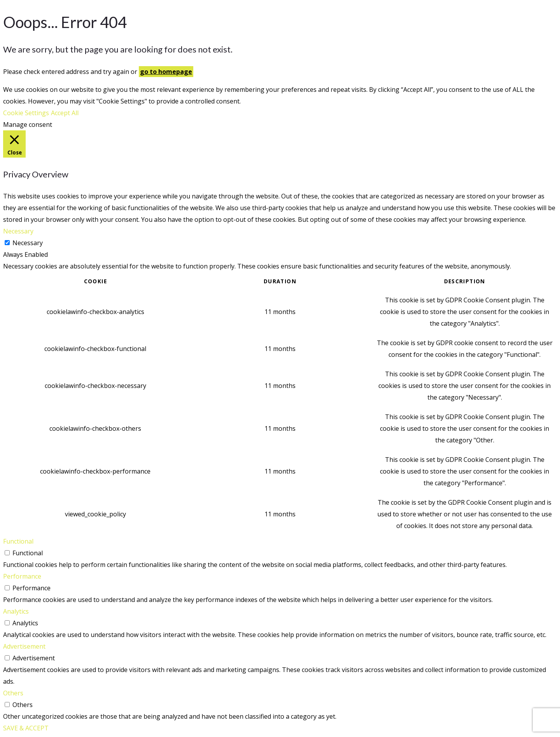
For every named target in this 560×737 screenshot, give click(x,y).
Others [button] (13, 693)
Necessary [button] (18, 231)
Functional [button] (18, 541)
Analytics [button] (16, 611)
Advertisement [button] (24, 646)
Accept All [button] (65, 113)
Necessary (28, 243)
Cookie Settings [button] (26, 113)
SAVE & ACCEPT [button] (26, 728)
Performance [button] (22, 576)
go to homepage (166, 72)
